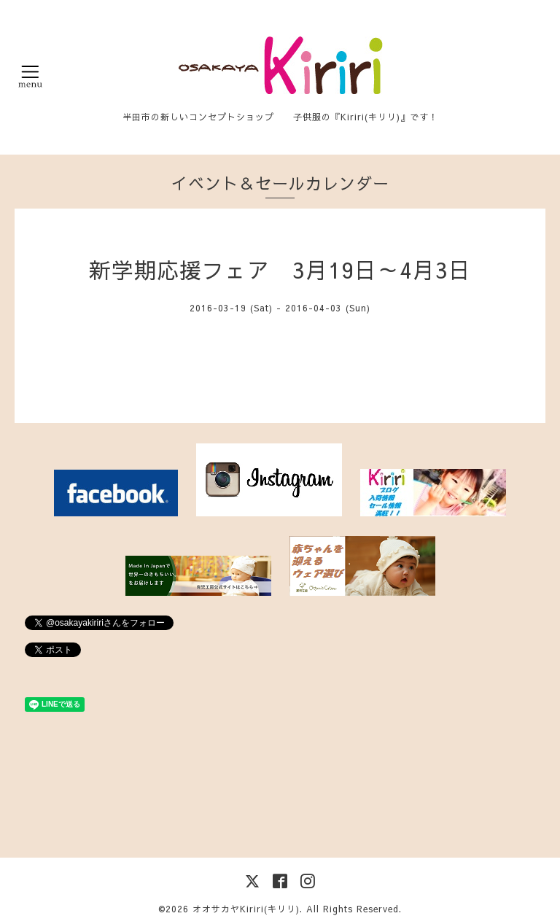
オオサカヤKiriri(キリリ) (246, 909)
